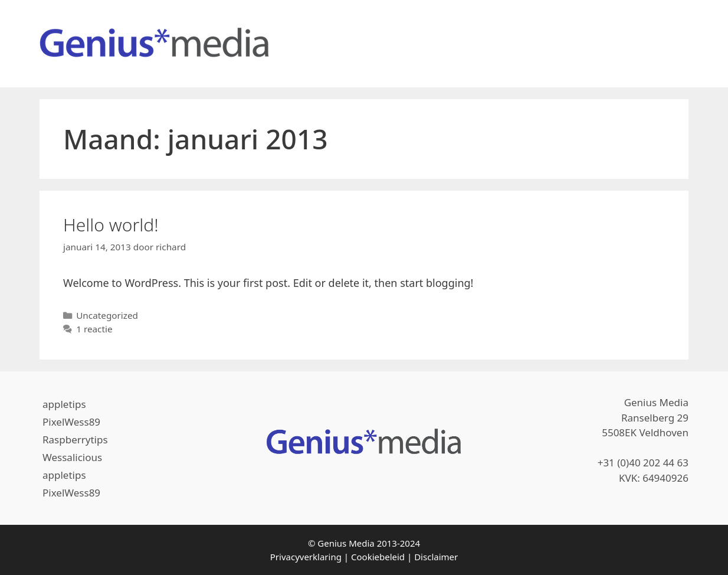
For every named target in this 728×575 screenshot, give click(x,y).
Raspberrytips (75, 440)
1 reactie (94, 329)
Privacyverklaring (306, 557)
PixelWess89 (71, 422)
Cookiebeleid (378, 557)
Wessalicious (72, 457)
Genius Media (346, 543)
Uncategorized (107, 315)
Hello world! (111, 225)
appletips (64, 404)
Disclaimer (436, 557)
